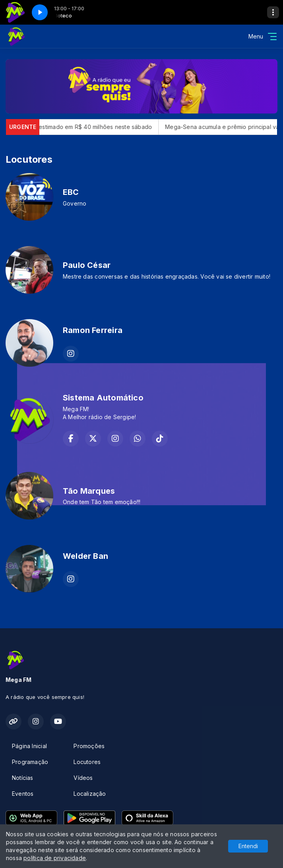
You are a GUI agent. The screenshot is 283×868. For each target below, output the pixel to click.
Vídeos (83, 778)
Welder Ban (85, 556)
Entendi (248, 846)
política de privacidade (55, 858)
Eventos (23, 794)
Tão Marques (89, 491)
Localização (90, 794)
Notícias (23, 778)
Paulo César (87, 265)
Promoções (89, 746)
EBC (71, 192)
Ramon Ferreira (93, 330)
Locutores (87, 762)
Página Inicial (29, 746)
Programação (30, 762)
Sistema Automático (103, 398)
